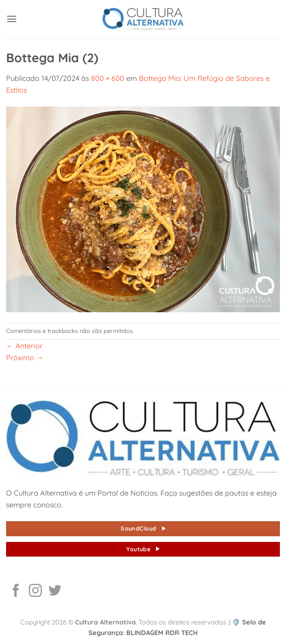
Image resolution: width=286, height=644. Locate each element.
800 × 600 (108, 78)
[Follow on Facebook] (16, 592)
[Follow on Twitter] (55, 592)
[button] (12, 19)
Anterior (24, 346)
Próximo (25, 357)
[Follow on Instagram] (35, 592)
